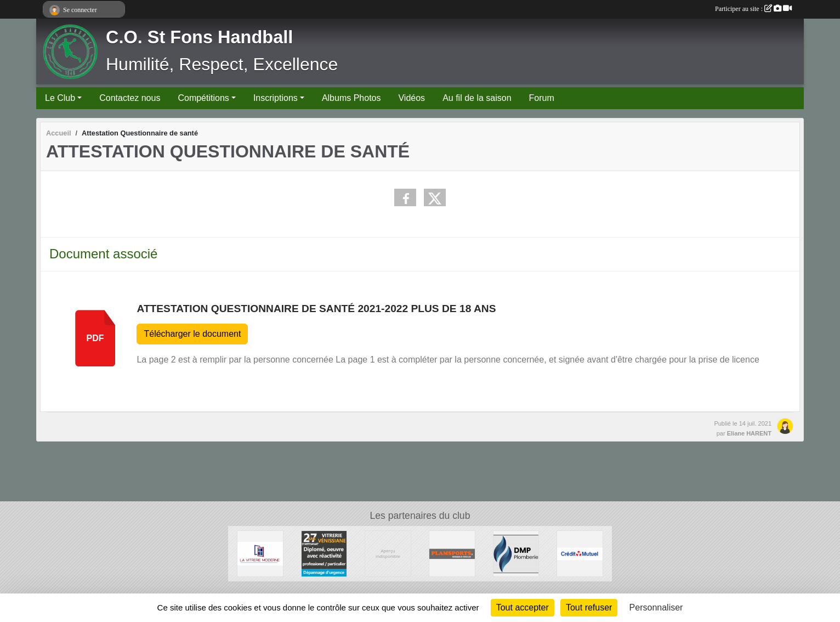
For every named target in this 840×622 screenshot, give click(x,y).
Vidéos (412, 98)
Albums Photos (351, 98)
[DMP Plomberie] (516, 553)
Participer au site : (753, 9)
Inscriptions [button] (276, 98)
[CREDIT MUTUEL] (580, 553)
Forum (542, 98)
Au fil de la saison (477, 98)
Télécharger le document (192, 334)
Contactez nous (130, 98)
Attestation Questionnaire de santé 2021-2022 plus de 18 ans (316, 309)
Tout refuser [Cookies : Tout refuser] (589, 607)
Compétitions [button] (203, 98)
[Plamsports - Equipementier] (452, 553)
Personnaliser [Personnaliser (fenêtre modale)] (656, 607)
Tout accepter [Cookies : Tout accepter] (523, 607)
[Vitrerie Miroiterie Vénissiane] (324, 553)
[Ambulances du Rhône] (388, 553)
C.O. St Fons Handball (199, 37)
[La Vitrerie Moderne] (260, 553)
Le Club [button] (60, 98)
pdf (95, 338)
